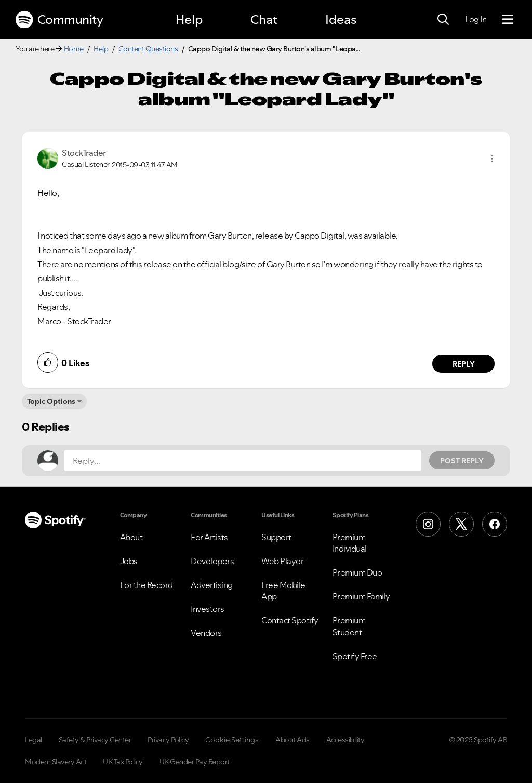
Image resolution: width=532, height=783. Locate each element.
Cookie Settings (232, 740)
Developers (212, 561)
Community (59, 20)
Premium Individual (350, 543)
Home (74, 49)
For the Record (147, 585)
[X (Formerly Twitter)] (461, 524)
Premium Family (361, 596)
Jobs (129, 561)
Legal (34, 740)
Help (189, 19)
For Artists (209, 537)
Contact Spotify (290, 620)
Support (276, 537)
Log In (476, 19)
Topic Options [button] (51, 401)
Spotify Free (355, 656)
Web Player (282, 561)
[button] (492, 159)
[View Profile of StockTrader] (84, 153)
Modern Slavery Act (56, 762)
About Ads (292, 740)
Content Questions (148, 49)
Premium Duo (357, 572)
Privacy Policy (168, 740)
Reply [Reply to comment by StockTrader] (464, 364)
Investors (208, 609)
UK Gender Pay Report (195, 762)
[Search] (443, 20)
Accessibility (345, 740)
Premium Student (349, 626)
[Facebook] (495, 524)
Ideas (341, 19)
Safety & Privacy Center (95, 740)
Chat (264, 19)
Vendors (206, 633)
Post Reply (462, 461)
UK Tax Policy (123, 762)
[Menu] (508, 20)
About (131, 537)
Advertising (212, 585)
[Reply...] (243, 461)
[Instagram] (428, 524)
